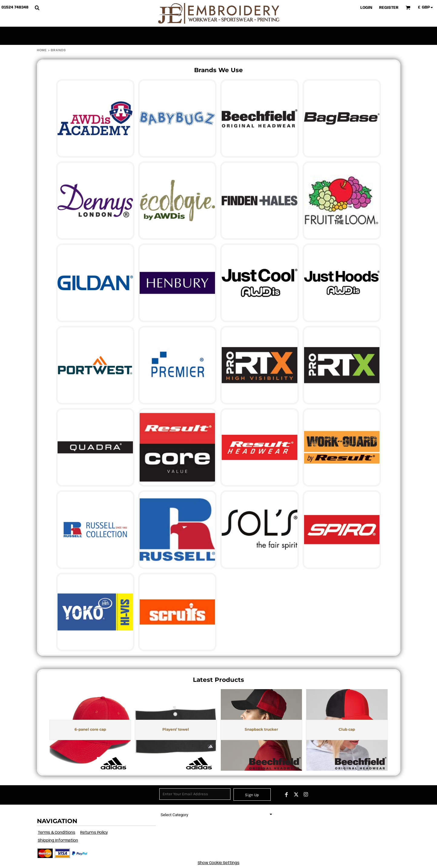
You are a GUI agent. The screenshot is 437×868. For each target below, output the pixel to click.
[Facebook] (286, 795)
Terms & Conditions (57, 833)
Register (389, 8)
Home (42, 50)
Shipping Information (58, 841)
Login (366, 8)
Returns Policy (94, 833)
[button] (37, 8)
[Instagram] (306, 795)
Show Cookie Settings (219, 863)
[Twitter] (296, 795)
